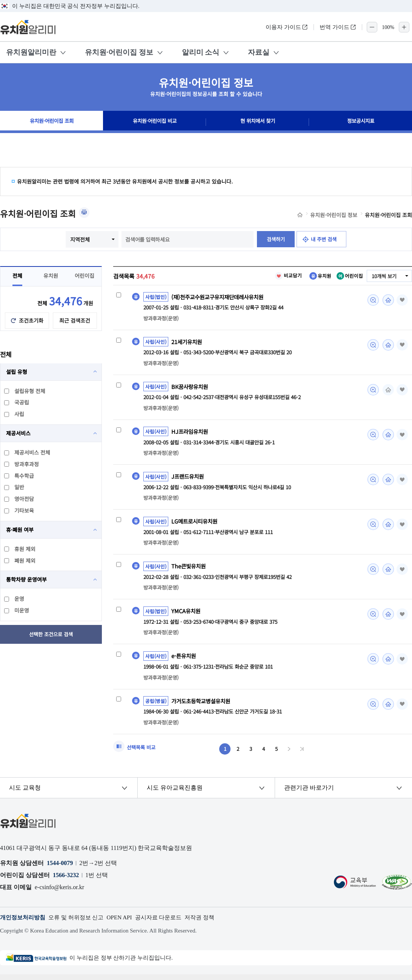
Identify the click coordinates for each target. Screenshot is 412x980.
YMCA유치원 (187, 615)
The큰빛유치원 (190, 569)
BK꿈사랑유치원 (191, 388)
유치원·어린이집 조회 (51, 122)
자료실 (259, 52)
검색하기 (274, 239)
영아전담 (19, 499)
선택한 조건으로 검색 (51, 634)
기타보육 (19, 510)
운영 (15, 599)
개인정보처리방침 (24, 923)
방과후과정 (22, 464)
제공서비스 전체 (28, 452)
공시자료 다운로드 (168, 923)
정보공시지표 (361, 122)
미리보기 (371, 300)
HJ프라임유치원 (191, 433)
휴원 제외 (20, 549)
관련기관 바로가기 (309, 793)
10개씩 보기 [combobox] (383, 276)
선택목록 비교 (142, 752)
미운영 (17, 610)
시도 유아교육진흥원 (175, 793)
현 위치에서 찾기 (258, 122)
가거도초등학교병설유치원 (203, 705)
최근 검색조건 (75, 320)
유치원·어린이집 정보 (119, 52)
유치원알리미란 (31, 52)
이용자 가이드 (287, 27)
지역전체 (78, 239)
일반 (15, 487)
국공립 (17, 402)
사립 (15, 414)
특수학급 (19, 476)
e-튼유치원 (184, 660)
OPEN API (127, 923)
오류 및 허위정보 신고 (81, 923)
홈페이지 (386, 300)
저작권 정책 (212, 923)
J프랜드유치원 (189, 478)
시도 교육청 (25, 793)
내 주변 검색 (325, 239)
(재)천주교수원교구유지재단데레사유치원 (221, 297)
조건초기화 (31, 320)
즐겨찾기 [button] (401, 300)
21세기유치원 (188, 342)
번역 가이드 (338, 27)
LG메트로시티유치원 (196, 524)
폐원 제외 (20, 560)
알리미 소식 (201, 52)
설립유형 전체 (25, 391)
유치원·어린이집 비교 (155, 122)
